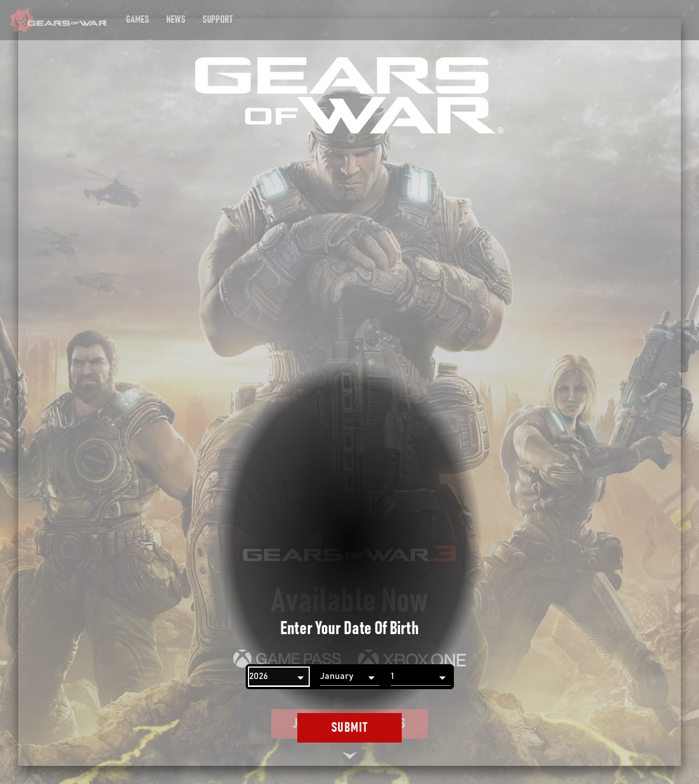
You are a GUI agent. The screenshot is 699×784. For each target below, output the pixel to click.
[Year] (279, 677)
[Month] (350, 677)
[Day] (421, 677)
